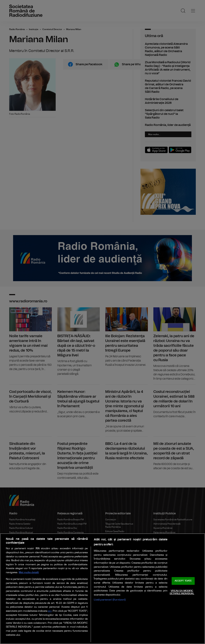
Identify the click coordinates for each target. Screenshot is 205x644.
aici (50, 611)
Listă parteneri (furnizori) (110, 600)
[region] (102, 589)
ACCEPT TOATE (183, 581)
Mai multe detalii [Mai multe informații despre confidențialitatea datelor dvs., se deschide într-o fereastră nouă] (29, 572)
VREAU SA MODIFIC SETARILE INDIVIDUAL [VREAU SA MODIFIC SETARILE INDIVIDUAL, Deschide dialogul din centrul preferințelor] (182, 592)
